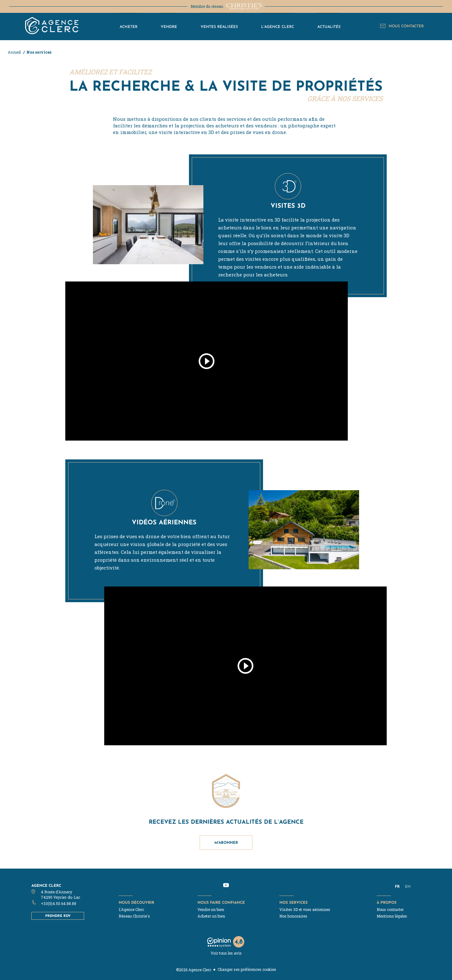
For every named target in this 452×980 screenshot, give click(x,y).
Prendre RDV (58, 916)
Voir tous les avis (226, 953)
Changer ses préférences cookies (247, 969)
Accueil (15, 52)
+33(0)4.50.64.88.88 (59, 903)
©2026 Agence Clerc (194, 970)
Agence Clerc (46, 885)
